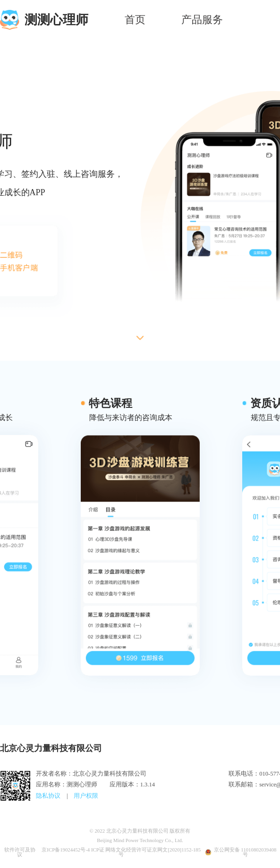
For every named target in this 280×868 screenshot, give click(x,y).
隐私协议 (48, 796)
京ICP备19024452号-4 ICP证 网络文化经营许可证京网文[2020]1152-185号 (121, 852)
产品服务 (202, 20)
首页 (135, 20)
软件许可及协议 (20, 852)
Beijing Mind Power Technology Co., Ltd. (140, 840)
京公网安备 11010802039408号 (241, 852)
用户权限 (86, 796)
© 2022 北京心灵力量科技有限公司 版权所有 (140, 831)
